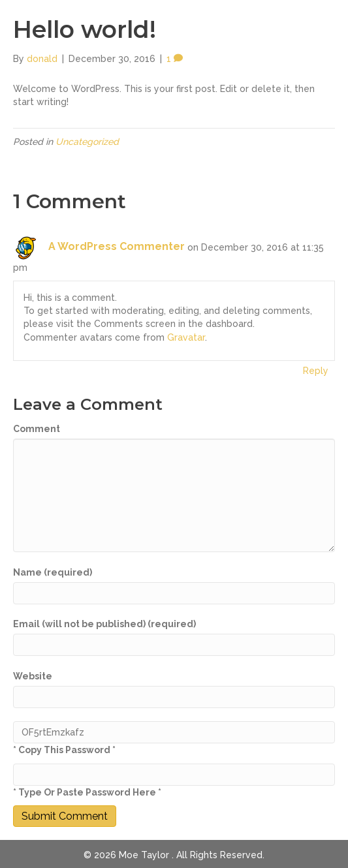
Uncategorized (87, 142)
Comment (37, 429)
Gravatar (186, 337)
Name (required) (53, 572)
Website (33, 676)
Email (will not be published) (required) (104, 624)
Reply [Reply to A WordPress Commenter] (316, 371)
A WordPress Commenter (117, 246)
